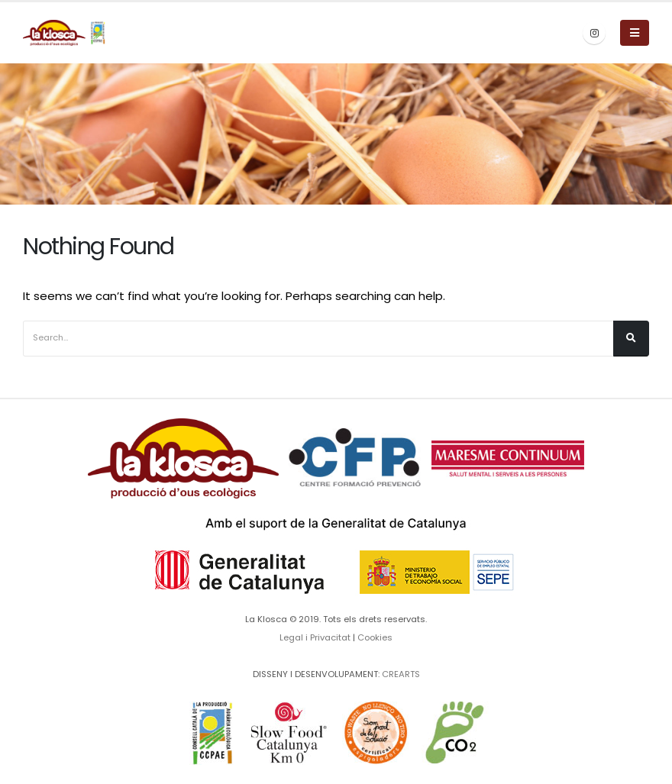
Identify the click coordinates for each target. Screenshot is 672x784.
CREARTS (401, 674)
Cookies (375, 637)
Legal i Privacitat (315, 637)
